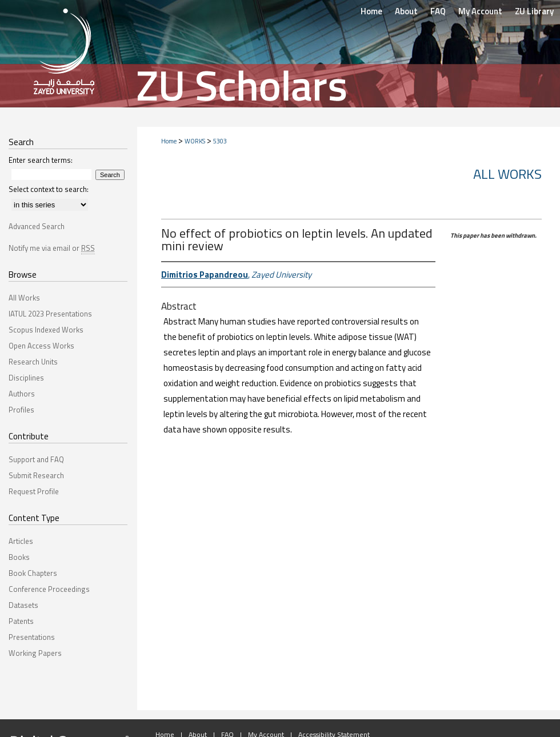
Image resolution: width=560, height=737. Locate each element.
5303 (220, 141)
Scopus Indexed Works (46, 330)
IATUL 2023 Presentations (50, 314)
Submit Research (36, 475)
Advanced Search (37, 226)
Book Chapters (33, 573)
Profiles (21, 410)
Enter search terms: (41, 160)
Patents (21, 621)
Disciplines (26, 378)
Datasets (23, 605)
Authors (22, 394)
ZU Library (534, 11)
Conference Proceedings (49, 589)
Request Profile (34, 491)
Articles (21, 541)
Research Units (33, 362)
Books (19, 557)
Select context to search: (49, 189)
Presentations (32, 637)
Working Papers (35, 653)
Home (169, 141)
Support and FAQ (36, 459)
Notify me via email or (52, 248)
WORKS (195, 141)
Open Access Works (41, 346)
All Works (507, 174)
